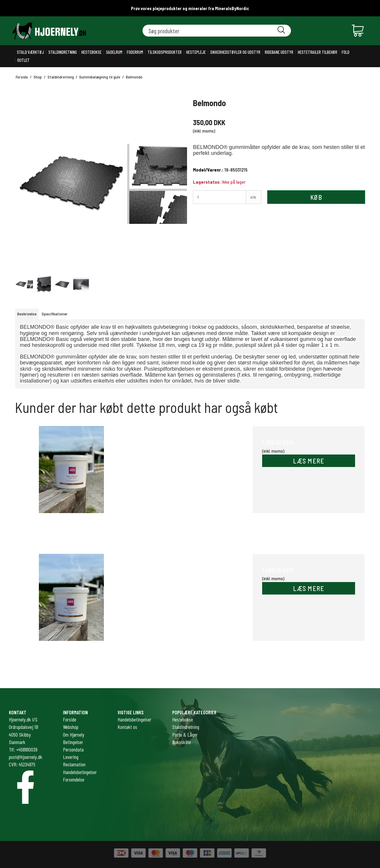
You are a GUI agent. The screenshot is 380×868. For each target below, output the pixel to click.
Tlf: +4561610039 (23, 749)
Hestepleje (196, 52)
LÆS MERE (309, 461)
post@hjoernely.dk (26, 757)
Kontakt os (127, 727)
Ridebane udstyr (279, 52)
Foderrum (135, 52)
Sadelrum (114, 52)
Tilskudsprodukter (165, 52)
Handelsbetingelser (134, 719)
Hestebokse (91, 52)
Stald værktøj (30, 52)
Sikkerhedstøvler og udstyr (235, 52)
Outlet (23, 60)
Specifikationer (55, 314)
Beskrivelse (27, 314)
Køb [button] (316, 197)
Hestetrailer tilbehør (318, 52)
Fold (346, 52)
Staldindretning (63, 52)
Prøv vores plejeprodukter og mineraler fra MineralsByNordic (190, 8)
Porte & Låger (185, 735)
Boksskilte (182, 742)
